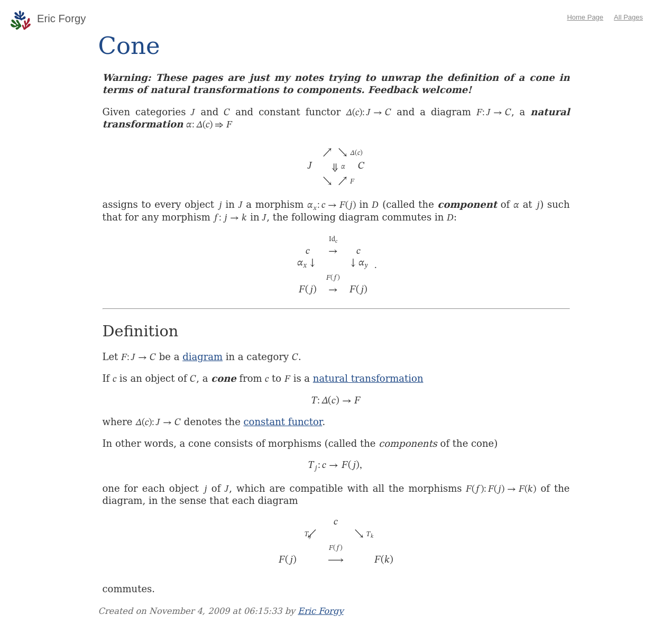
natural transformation (368, 378)
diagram (202, 357)
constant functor (283, 422)
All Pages (628, 17)
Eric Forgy (320, 611)
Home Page (585, 17)
